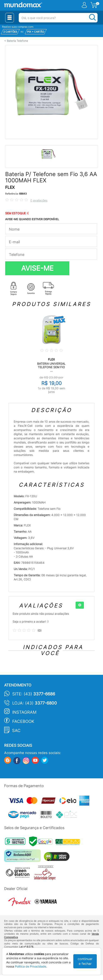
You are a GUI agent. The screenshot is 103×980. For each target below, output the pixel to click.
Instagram (24, 712)
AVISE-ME (37, 268)
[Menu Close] (10, 18)
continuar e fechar (85, 961)
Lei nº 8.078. (27, 947)
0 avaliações (39, 200)
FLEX (10, 187)
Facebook (23, 721)
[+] (80, 605)
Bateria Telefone (17, 41)
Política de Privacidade (31, 966)
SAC (16, 731)
